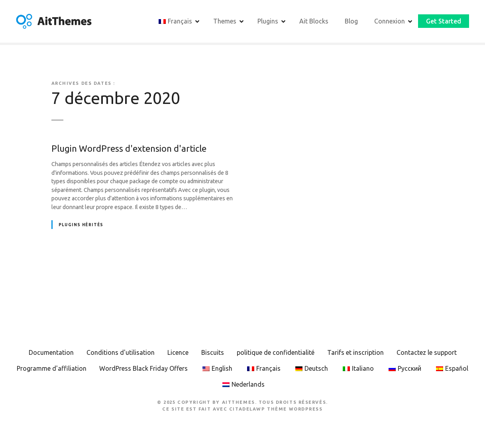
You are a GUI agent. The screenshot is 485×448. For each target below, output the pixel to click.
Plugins (268, 21)
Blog (351, 21)
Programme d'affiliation (52, 368)
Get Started (444, 21)
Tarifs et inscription (355, 352)
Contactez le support (427, 352)
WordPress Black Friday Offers (143, 368)
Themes (225, 21)
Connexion (390, 21)
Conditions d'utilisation (121, 352)
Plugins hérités (81, 225)
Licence (178, 352)
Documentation (51, 352)
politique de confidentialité (276, 352)
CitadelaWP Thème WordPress (276, 409)
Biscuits (213, 352)
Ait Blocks (314, 21)
